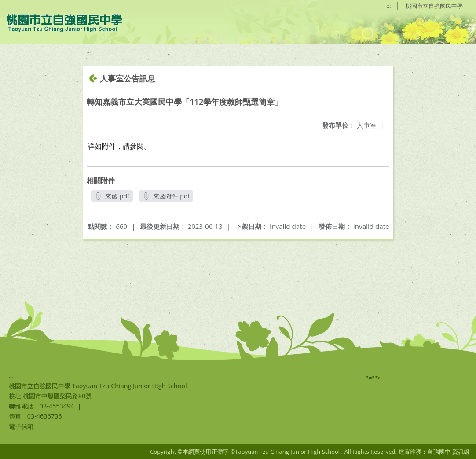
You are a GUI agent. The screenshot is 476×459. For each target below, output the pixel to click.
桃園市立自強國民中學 (434, 6)
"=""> (373, 378)
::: (389, 6)
